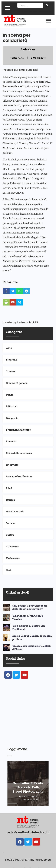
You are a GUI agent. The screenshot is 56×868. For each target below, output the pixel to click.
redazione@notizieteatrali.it (28, 832)
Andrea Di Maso (30, 797)
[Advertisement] (28, 717)
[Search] (30, 5)
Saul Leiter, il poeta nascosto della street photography (30, 607)
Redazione (10, 282)
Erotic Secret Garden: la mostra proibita (32, 637)
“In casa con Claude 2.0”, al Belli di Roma (31, 647)
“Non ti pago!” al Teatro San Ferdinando (29, 627)
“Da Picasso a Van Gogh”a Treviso (28, 617)
